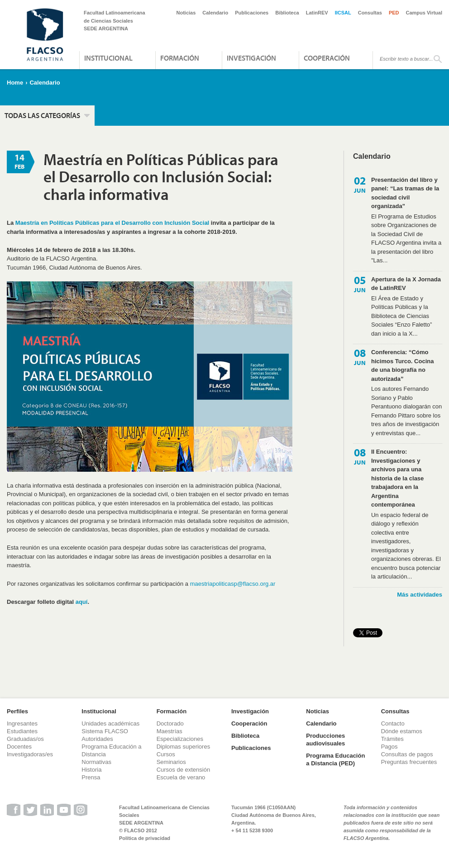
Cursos (166, 754)
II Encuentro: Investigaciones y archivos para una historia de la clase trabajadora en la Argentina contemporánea (397, 478)
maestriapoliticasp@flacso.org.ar (233, 584)
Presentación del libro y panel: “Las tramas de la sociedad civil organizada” (405, 193)
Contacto (393, 723)
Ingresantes (22, 723)
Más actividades (420, 595)
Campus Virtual (424, 13)
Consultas (370, 13)
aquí (82, 602)
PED (394, 13)
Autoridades (97, 739)
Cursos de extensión (184, 770)
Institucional (108, 58)
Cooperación (327, 58)
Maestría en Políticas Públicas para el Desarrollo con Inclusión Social (112, 223)
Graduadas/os (25, 739)
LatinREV (317, 13)
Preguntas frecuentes (409, 762)
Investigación (251, 58)
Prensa (91, 777)
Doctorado (170, 723)
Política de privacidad (145, 838)
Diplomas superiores (184, 747)
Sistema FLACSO (105, 731)
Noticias (186, 13)
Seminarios (171, 762)
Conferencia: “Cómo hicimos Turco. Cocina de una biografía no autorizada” (402, 365)
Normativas (96, 762)
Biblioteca (287, 13)
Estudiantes (22, 731)
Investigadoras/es (30, 754)
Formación (180, 58)
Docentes (19, 747)
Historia (91, 770)
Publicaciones (252, 13)
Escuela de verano (181, 777)
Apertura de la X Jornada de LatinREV (406, 284)
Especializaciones (180, 739)
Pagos (389, 747)
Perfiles (17, 711)
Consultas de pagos (407, 754)
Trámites (392, 739)
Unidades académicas (110, 723)
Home (15, 83)
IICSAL (343, 13)
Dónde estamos (402, 731)
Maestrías (170, 731)
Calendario (215, 13)
